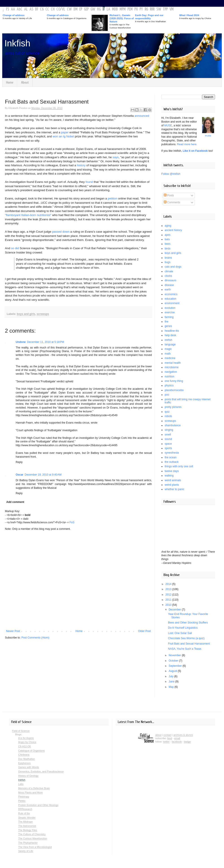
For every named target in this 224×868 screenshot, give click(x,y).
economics (171, 294)
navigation (171, 372)
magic (168, 349)
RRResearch (25, 809)
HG (99, 9)
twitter (166, 742)
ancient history (173, 230)
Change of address (14, 15)
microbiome (172, 367)
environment (172, 303)
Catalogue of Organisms (31, 751)
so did (15, 248)
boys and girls (26, 314)
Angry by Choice (27, 742)
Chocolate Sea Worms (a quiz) (186, 638)
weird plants (172, 485)
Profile (208, 136)
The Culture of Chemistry (32, 834)
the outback (172, 462)
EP (81, 9)
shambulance (173, 425)
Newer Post (13, 631)
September (176, 666)
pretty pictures (173, 407)
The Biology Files (28, 830)
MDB (115, 9)
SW (159, 9)
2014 (169, 584)
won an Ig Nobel (63, 136)
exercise (170, 312)
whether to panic (174, 489)
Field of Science (21, 731)
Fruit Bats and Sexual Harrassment (189, 644)
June (172, 682)
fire (167, 322)
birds (168, 249)
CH (53, 9)
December (175, 610)
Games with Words (29, 767)
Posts (169, 195)
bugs (168, 262)
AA (13, 9)
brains (168, 258)
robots (168, 416)
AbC (20, 9)
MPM (123, 9)
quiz (167, 412)
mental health (173, 363)
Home (10, 82)
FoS (72, 522)
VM (172, 9)
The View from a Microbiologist (35, 847)
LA (108, 9)
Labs (21, 784)
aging (168, 226)
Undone (21, 342)
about (158, 735)
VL (64, 9)
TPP (165, 9)
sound (168, 439)
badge (187, 742)
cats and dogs (173, 267)
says (116, 157)
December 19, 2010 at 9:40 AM (43, 475)
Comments (172, 202)
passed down (61, 232)
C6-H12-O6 (24, 746)
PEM (130, 9)
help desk (170, 335)
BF (37, 9)
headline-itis (172, 331)
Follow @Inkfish (171, 174)
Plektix (22, 801)
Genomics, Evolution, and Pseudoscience (41, 771)
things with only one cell (179, 466)
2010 (169, 605)
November (175, 655)
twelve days (172, 471)
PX (136, 9)
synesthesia (172, 453)
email (177, 738)
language (170, 344)
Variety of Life (26, 851)
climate (169, 271)
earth (168, 290)
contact (167, 735)
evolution (170, 308)
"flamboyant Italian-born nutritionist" (28, 215)
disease (169, 285)
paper (65, 132)
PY (141, 9)
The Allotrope (25, 822)
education (170, 299)
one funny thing (174, 381)
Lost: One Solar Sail (180, 633)
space (168, 444)
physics (169, 385)
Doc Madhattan (27, 759)
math (168, 354)
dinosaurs (170, 280)
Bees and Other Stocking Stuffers (188, 623)
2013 (169, 589)
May (172, 687)
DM (75, 9)
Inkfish (17, 43)
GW (93, 9)
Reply (19, 462)
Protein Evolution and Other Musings (38, 805)
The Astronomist (27, 826)
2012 (169, 595)
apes (168, 235)
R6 (146, 9)
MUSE (168, 126)
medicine (170, 358)
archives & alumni (183, 735)
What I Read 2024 (189, 15)
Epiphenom (24, 763)
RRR (152, 9)
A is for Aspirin (26, 738)
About (25, 82)
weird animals (173, 480)
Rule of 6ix (24, 813)
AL (26, 9)
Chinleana (24, 755)
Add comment (15, 502)
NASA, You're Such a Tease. (185, 649)
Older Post (144, 631)
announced (142, 116)
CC (47, 9)
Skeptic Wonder (27, 818)
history (81, 165)
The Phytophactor (28, 843)
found (89, 182)
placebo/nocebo (174, 390)
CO (58, 9)
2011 (169, 600)
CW (69, 9)
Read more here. (187, 144)
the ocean (171, 457)
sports (168, 448)
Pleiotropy (24, 797)
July (171, 676)
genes (168, 326)
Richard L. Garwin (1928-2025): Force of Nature (122, 18)
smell (168, 435)
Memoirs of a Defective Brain (34, 788)
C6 (42, 9)
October (174, 661)
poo (167, 395)
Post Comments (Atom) (35, 638)
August (173, 671)
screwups (43, 314)
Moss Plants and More (30, 792)
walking (169, 476)
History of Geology (28, 776)
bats (167, 239)
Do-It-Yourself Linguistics (183, 628)
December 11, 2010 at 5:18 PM (46, 342)
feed (170, 738)
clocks (168, 276)
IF (104, 9)
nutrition (169, 377)
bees (168, 244)
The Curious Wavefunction (33, 838)
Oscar (19, 475)
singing (169, 430)
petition (113, 198)
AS (31, 9)
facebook (177, 742)
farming (169, 317)
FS (8, 9)
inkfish (168, 340)
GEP (86, 9)
